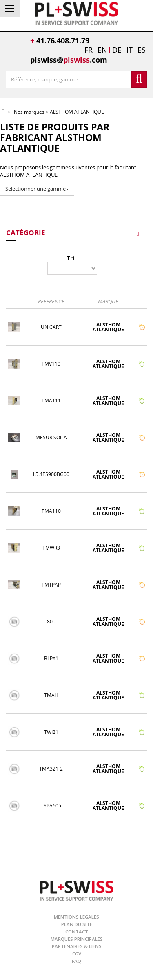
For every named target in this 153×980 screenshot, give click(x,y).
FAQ (76, 961)
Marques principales (77, 939)
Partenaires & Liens (77, 946)
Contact (77, 932)
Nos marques (29, 112)
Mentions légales (76, 917)
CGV (77, 954)
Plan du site (77, 924)
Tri (71, 258)
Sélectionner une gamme (37, 189)
